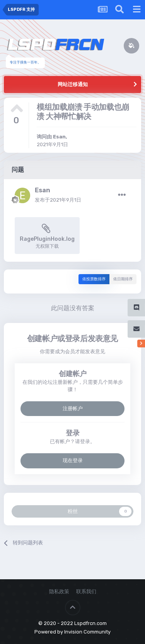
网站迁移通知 (73, 84)
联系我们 (86, 591)
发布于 (58, 200)
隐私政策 (59, 591)
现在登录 (73, 460)
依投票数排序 (94, 279)
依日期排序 (123, 279)
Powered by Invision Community (72, 632)
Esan (59, 137)
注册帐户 (73, 408)
